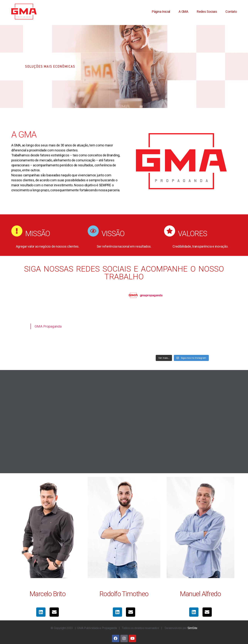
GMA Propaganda (48, 326)
